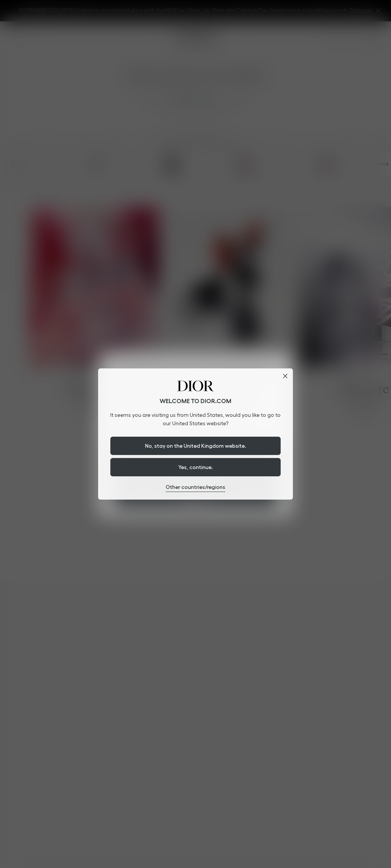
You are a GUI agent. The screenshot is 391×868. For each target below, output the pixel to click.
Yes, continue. (196, 467)
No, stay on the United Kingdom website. (196, 446)
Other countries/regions (195, 487)
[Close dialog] (285, 376)
